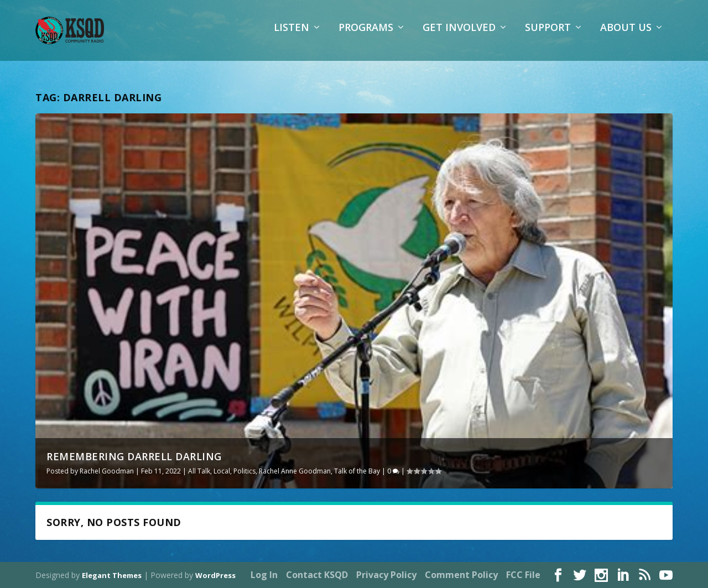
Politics (244, 471)
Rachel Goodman (107, 471)
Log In (264, 575)
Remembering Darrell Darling (134, 456)
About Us (626, 36)
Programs (366, 36)
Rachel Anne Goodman (295, 471)
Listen (291, 36)
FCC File (523, 575)
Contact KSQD (317, 575)
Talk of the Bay (357, 471)
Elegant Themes (112, 575)
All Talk (199, 471)
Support (548, 36)
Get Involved (459, 36)
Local (222, 471)
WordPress (215, 575)
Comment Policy (461, 575)
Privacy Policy (386, 575)
